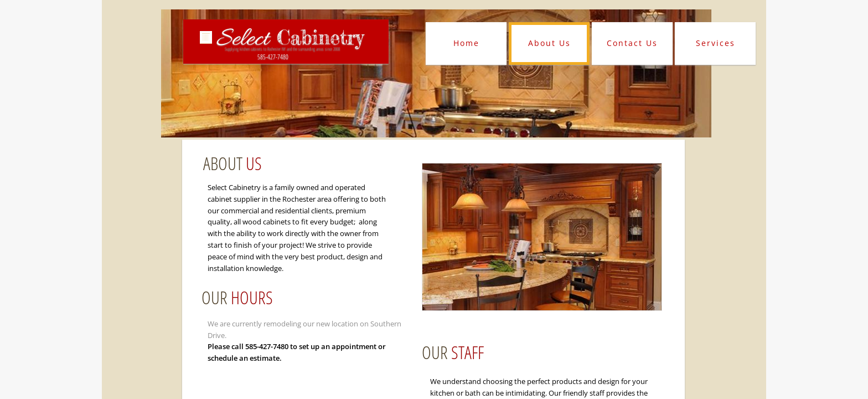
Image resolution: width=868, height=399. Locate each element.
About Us (549, 43)
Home (466, 43)
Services (715, 43)
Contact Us (632, 43)
